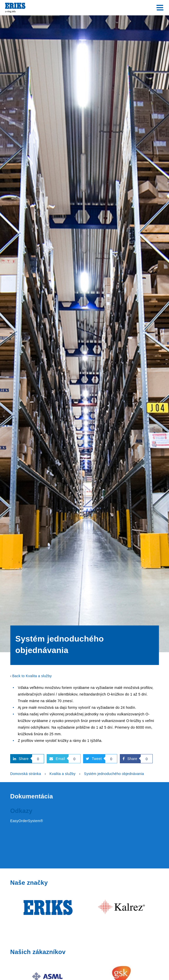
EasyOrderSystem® (27, 821)
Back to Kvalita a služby (32, 676)
